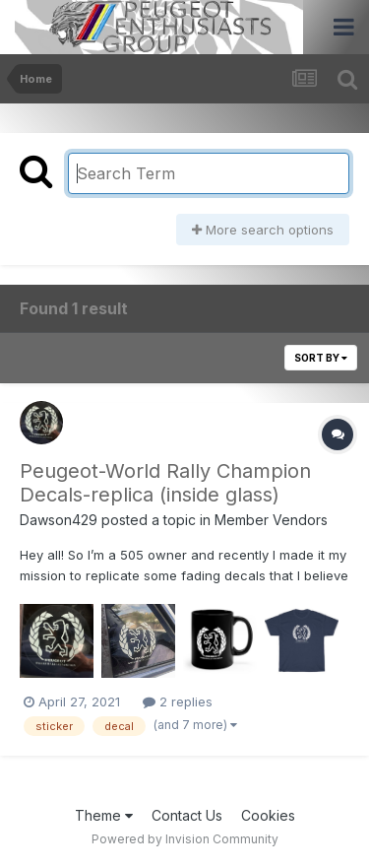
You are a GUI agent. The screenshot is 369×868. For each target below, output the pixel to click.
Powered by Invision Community (185, 839)
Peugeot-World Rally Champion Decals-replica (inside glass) (165, 483)
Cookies (268, 815)
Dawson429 (59, 520)
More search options (263, 230)
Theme (104, 815)
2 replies (178, 701)
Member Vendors (271, 520)
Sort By (321, 358)
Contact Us (187, 815)
